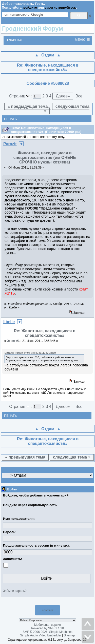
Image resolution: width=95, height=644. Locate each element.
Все (79, 96)
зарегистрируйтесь (60, 7)
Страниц (20, 96)
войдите (30, 7)
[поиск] (36, 15)
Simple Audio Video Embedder (41, 635)
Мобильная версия (48, 625)
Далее (63, 96)
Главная (15, 40)
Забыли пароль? (15, 591)
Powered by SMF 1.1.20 (48, 628)
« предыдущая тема (28, 106)
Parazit (10, 144)
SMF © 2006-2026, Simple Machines (47, 632)
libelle (9, 322)
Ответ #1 (13, 341)
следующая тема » (67, 109)
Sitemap (69, 635)
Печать (11, 119)
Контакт (48, 610)
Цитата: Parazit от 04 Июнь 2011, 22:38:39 (30, 353)
